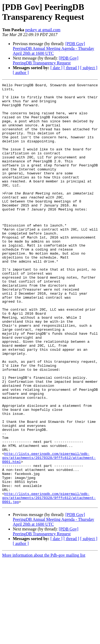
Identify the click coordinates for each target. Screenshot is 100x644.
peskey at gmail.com (43, 30)
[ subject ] (89, 68)
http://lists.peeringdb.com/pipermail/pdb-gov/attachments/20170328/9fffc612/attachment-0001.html (49, 533)
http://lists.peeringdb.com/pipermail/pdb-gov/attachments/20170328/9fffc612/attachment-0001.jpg (49, 581)
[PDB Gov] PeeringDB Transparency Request (46, 61)
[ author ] (21, 73)
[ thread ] (71, 68)
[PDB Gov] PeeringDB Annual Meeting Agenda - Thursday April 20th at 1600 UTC (53, 48)
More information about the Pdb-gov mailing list (44, 639)
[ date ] (56, 68)
